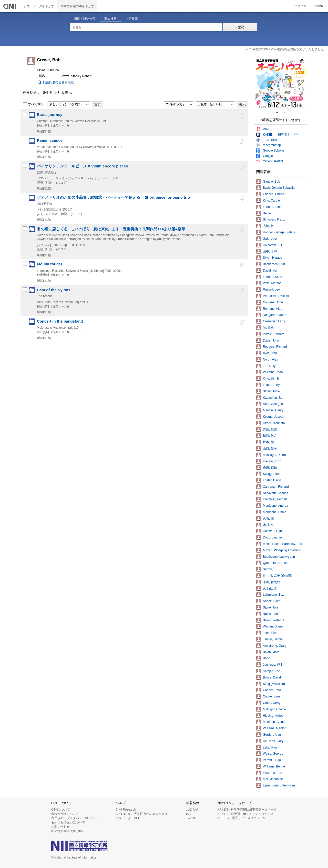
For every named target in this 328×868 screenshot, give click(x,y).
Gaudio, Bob (271, 182)
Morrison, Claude (275, 722)
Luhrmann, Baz (273, 595)
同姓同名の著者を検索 (58, 82)
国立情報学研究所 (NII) (67, 831)
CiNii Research (126, 810)
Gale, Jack (270, 239)
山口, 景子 (270, 448)
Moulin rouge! (49, 264)
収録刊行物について (65, 814)
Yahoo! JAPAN (273, 161)
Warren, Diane (273, 626)
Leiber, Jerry (271, 385)
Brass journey (50, 115)
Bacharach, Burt (274, 264)
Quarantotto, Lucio (276, 563)
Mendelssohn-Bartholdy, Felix (283, 544)
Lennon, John (272, 207)
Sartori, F (269, 569)
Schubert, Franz (274, 220)
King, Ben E (271, 378)
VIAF (266, 129)
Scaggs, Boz (271, 474)
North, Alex (270, 360)
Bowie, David (272, 677)
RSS (189, 814)
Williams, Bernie (274, 766)
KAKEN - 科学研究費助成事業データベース (247, 810)
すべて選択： (35, 104)
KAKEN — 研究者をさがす (281, 135)
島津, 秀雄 (270, 353)
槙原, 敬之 (270, 436)
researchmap (272, 145)
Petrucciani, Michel (276, 296)
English (318, 6)
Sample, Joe (271, 671)
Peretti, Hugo (272, 760)
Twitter (191, 818)
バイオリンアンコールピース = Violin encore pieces (83, 166)
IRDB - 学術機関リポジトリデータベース (246, 814)
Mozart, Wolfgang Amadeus (282, 550)
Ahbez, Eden (272, 601)
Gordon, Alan (272, 735)
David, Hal (270, 271)
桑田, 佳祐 (270, 467)
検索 (240, 27)
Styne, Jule (270, 607)
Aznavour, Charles (275, 493)
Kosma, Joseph (274, 417)
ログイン (301, 6)
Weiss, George (273, 754)
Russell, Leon (272, 290)
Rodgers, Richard (275, 347)
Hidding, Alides (273, 716)
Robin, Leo (270, 614)
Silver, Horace (273, 258)
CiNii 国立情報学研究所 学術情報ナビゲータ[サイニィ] (10, 6)
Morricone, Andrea (275, 506)
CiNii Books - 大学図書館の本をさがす (142, 814)
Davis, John (271, 341)
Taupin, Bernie (273, 639)
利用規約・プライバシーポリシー (74, 818)
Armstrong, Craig (275, 646)
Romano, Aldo (273, 309)
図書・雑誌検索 (85, 19)
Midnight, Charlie (274, 709)
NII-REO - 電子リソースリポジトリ (242, 818)
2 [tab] (287, 113)
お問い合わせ (60, 827)
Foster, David (272, 480)
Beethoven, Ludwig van (279, 557)
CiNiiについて (61, 810)
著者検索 (110, 19)
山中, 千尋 (270, 251)
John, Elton (271, 633)
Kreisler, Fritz (272, 461)
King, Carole (271, 201)
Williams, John (273, 372)
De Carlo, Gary (273, 741)
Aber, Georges (273, 404)
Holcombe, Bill (273, 245)
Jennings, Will (272, 665)
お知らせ (192, 810)
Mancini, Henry (273, 410)
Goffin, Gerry (272, 703)
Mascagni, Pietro (274, 455)
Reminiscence (50, 141)
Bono (266, 658)
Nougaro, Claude (275, 315)
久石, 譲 (268, 518)
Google (268, 156)
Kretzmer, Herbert (275, 499)
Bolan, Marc (271, 652)
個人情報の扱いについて (68, 822)
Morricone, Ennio (275, 512)
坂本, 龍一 (270, 442)
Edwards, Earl (273, 773)
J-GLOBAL (270, 140)
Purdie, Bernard (274, 334)
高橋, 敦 (268, 226)
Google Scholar (274, 151)
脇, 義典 (268, 328)
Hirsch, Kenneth (274, 423)
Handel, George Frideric (279, 232)
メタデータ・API (127, 818)
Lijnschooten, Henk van (279, 785)
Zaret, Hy (269, 366)
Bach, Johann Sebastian (280, 188)
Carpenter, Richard (276, 487)
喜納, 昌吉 (270, 430)
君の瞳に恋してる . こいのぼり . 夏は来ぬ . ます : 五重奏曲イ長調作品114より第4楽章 (111, 229)
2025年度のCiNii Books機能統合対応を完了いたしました (285, 49)
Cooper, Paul (272, 690)
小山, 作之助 (271, 582)
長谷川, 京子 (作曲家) (278, 576)
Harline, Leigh (272, 531)
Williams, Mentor (274, 728)
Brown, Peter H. (274, 620)
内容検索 (132, 19)
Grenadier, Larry (274, 321)
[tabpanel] (281, 84)
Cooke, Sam (271, 696)
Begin (267, 213)
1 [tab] (279, 113)
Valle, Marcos (272, 283)
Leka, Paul (270, 747)
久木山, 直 (270, 588)
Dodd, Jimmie (272, 537)
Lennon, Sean (273, 277)
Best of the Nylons (54, 290)
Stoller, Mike (271, 391)
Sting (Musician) (274, 684)
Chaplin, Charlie (274, 194)
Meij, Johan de (273, 779)
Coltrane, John (273, 302)
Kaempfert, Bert (274, 398)
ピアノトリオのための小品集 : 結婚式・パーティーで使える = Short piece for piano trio (113, 197)
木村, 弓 (268, 525)
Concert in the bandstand (60, 321)
